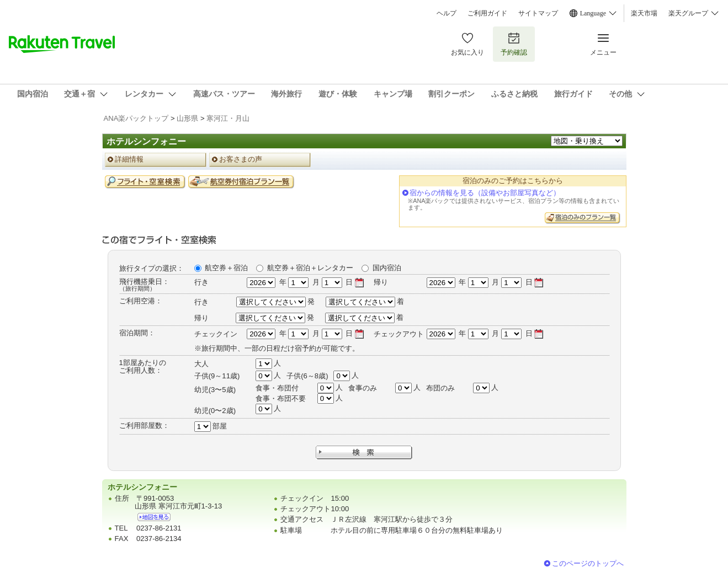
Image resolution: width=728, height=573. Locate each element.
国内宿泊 (387, 268)
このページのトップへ (588, 563)
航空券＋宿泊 (226, 268)
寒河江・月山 (228, 118)
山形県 (187, 118)
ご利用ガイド (487, 13)
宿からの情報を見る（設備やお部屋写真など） (485, 193)
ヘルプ (447, 13)
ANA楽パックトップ (136, 118)
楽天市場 (644, 13)
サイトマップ (538, 13)
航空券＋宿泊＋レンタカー (310, 268)
